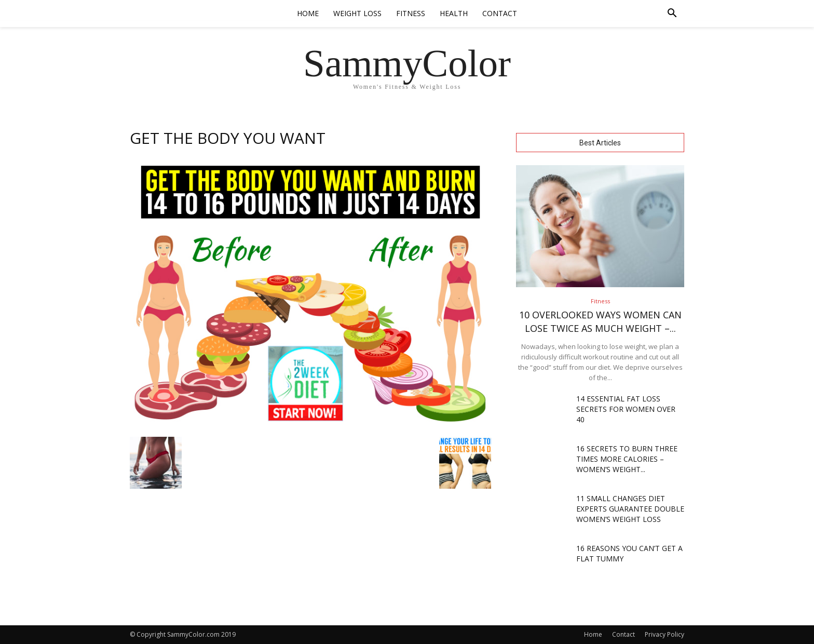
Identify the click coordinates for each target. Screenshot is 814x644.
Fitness (411, 13)
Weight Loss (357, 13)
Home (308, 13)
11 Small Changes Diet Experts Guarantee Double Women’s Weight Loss (630, 509)
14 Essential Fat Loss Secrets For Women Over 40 (626, 409)
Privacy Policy (664, 634)
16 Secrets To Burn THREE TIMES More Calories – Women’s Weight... (627, 459)
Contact (500, 13)
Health (454, 13)
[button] (672, 14)
